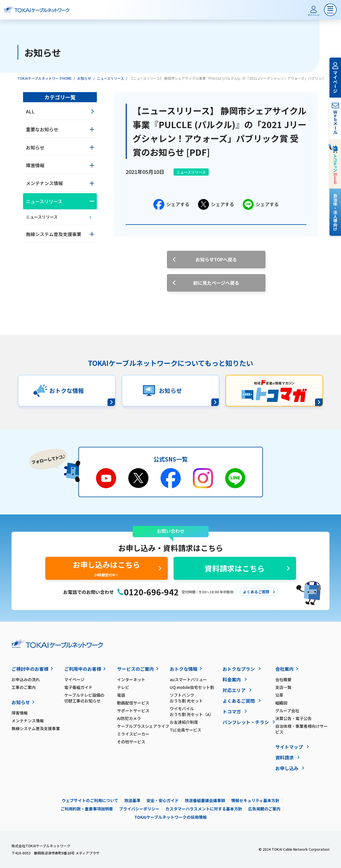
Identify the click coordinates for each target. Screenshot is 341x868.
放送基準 (132, 800)
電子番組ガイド (78, 687)
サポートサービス (133, 711)
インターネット (131, 679)
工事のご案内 (24, 687)
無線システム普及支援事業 (36, 728)
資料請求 (285, 757)
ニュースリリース (110, 78)
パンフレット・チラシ (246, 722)
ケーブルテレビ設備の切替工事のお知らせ (84, 698)
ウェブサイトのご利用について (90, 800)
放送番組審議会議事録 (205, 800)
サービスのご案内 (135, 669)
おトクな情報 (184, 669)
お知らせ (84, 78)
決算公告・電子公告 (293, 718)
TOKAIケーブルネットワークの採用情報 (170, 817)
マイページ (74, 679)
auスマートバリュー (188, 679)
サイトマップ (289, 747)
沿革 (279, 695)
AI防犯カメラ (129, 718)
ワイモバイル (196, 711)
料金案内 (232, 679)
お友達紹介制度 (184, 722)
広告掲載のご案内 (264, 809)
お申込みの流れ (26, 679)
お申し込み (287, 768)
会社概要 (283, 679)
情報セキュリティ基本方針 (255, 800)
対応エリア (234, 690)
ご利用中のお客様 (83, 669)
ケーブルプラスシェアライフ (143, 726)
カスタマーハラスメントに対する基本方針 (204, 809)
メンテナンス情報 (28, 721)
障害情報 (20, 713)
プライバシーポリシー (139, 809)
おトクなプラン (239, 669)
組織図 (281, 703)
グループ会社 (287, 711)
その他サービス (131, 742)
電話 (121, 695)
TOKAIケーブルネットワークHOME (45, 78)
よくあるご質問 (239, 701)
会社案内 (285, 669)
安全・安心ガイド (163, 800)
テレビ (123, 687)
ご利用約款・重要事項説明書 (87, 809)
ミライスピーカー (133, 734)
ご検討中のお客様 (30, 669)
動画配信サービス (133, 703)
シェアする (171, 204)
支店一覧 (283, 687)
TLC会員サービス (185, 730)
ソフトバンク (196, 698)
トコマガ (232, 711)
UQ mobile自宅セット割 (192, 687)
